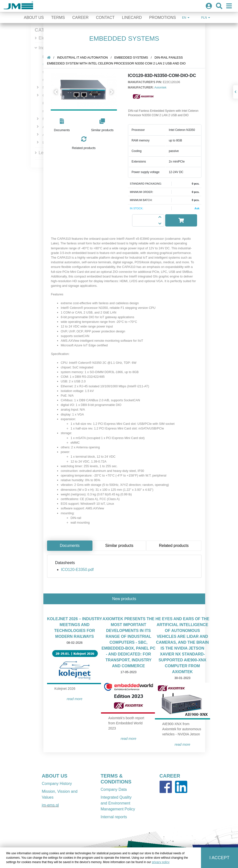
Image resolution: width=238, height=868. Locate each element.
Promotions (162, 18)
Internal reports (114, 817)
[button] (58, 92)
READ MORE (77, 699)
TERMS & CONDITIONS (116, 779)
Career (81, 18)
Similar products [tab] (121, 546)
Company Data (114, 789)
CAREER (170, 776)
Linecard (132, 18)
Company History (57, 784)
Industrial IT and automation (85, 57)
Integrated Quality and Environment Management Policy (118, 803)
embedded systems (133, 57)
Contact (105, 18)
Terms (58, 18)
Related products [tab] (176, 546)
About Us (34, 18)
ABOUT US (55, 776)
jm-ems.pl (50, 805)
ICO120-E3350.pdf (80, 570)
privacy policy (161, 862)
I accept (219, 858)
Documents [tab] (72, 546)
